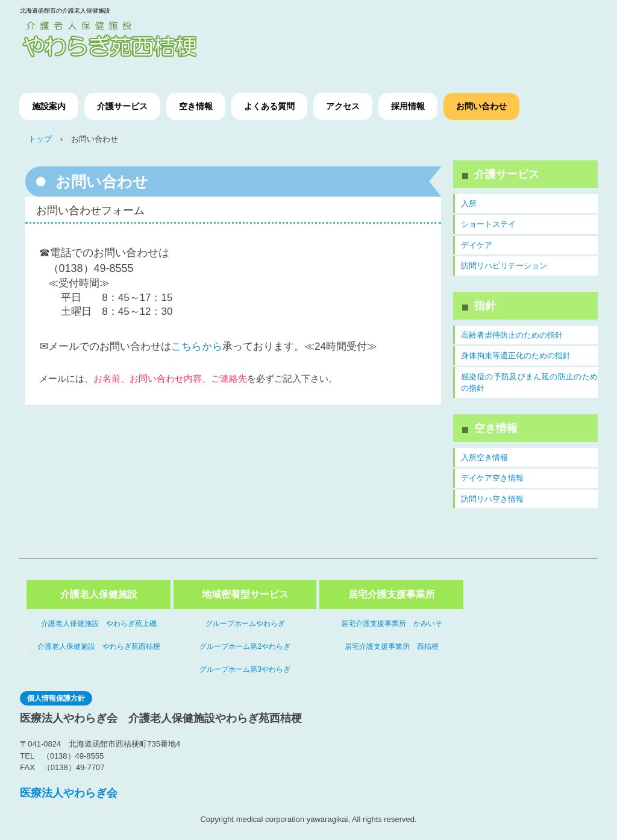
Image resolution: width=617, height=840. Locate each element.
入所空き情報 (484, 457)
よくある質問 (269, 106)
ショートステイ (488, 224)
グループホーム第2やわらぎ (245, 646)
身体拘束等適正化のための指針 (516, 355)
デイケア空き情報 (492, 478)
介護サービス (122, 106)
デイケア (477, 245)
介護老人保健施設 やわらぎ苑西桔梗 (99, 646)
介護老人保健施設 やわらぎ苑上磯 (99, 624)
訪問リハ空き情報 (492, 499)
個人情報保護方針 (56, 698)
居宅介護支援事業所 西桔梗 (392, 646)
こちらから (197, 346)
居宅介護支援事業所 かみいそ (392, 624)
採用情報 (408, 106)
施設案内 (49, 106)
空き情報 (196, 106)
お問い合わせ (481, 106)
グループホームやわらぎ (245, 624)
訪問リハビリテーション (504, 266)
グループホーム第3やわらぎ (245, 669)
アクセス (343, 106)
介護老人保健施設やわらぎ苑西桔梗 (131, 42)
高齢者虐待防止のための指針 (512, 335)
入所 (469, 204)
